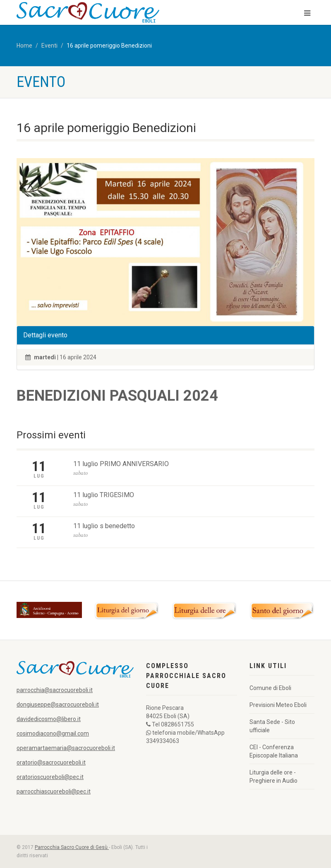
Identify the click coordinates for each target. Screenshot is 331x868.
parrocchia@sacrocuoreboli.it (55, 690)
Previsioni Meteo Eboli (278, 705)
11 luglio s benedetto (104, 526)
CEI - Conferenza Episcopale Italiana (274, 751)
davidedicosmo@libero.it (49, 719)
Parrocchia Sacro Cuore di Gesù (72, 847)
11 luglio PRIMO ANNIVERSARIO (121, 464)
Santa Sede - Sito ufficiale (272, 726)
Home (24, 46)
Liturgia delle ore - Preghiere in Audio (273, 777)
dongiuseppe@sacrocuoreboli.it (58, 704)
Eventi (49, 46)
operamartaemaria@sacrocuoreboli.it (66, 748)
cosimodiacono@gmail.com (53, 733)
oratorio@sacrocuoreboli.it (51, 762)
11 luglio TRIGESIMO (104, 495)
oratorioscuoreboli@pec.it (50, 777)
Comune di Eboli (270, 688)
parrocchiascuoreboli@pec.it (54, 791)
